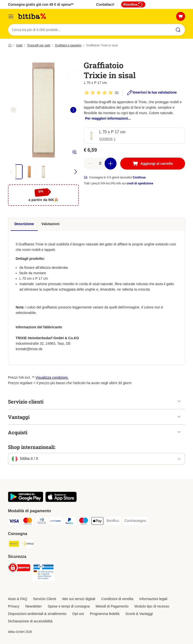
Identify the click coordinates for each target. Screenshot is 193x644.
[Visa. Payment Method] (14, 522)
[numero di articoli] (100, 164)
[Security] (19, 568)
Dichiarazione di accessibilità (30, 621)
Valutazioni (51, 224)
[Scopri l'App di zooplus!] (26, 501)
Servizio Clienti (45, 599)
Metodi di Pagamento (112, 606)
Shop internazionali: (32, 447)
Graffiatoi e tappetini (68, 45)
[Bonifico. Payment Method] (113, 521)
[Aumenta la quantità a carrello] (111, 164)
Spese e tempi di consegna (69, 606)
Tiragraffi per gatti (39, 45)
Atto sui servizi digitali (79, 599)
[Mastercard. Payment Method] (28, 522)
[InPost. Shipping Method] (28, 545)
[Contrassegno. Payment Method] (136, 521)
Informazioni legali (153, 599)
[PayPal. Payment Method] (70, 522)
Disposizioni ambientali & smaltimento (37, 614)
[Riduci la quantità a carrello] (90, 164)
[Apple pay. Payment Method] (97, 522)
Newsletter (34, 606)
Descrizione (24, 224)
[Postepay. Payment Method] (56, 522)
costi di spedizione (140, 183)
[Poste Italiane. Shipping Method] (14, 545)
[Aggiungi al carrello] (153, 164)
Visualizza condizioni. (52, 377)
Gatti (19, 45)
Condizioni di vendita (117, 599)
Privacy (14, 606)
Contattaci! (105, 4)
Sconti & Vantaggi (139, 614)
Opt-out (78, 614)
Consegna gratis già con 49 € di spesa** (41, 4)
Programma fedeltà (105, 614)
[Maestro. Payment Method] (83, 522)
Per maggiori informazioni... (108, 118)
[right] (73, 110)
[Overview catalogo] (11, 16)
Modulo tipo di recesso (152, 606)
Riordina (133, 4)
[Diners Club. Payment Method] (42, 522)
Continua (139, 177)
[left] (13, 110)
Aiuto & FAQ (18, 599)
